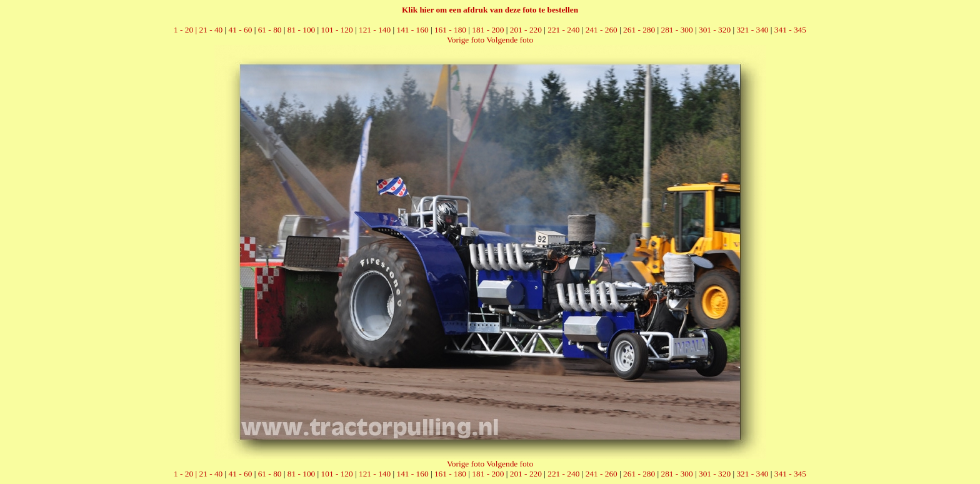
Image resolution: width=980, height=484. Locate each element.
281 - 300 (677, 30)
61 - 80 (270, 30)
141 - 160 (412, 30)
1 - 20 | (186, 30)
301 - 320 (715, 30)
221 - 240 (563, 30)
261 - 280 (639, 30)
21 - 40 (211, 30)
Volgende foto (510, 40)
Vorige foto (466, 40)
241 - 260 (602, 30)
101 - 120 (337, 30)
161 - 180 (450, 30)
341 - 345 (790, 30)
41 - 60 (241, 30)
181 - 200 (488, 30)
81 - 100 (301, 30)
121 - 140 (375, 30)
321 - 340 (752, 30)
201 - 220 (526, 30)
